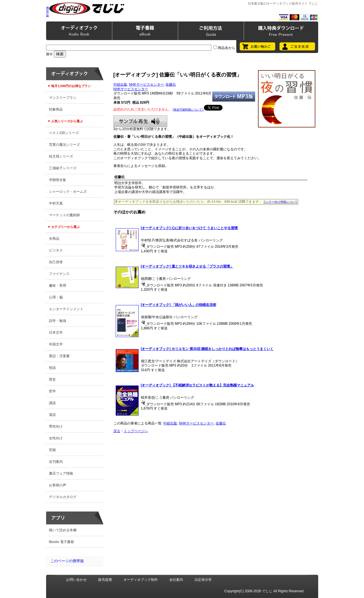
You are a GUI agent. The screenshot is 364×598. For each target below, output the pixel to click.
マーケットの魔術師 (64, 215)
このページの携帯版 (67, 561)
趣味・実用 (58, 286)
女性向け (56, 438)
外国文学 (56, 344)
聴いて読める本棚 (63, 530)
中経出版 (120, 84)
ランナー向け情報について (280, 202)
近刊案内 (56, 462)
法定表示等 (203, 580)
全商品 (54, 239)
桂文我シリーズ (61, 156)
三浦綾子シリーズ (63, 168)
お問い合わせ (76, 580)
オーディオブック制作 (141, 580)
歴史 (52, 379)
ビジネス (56, 250)
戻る (117, 431)
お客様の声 (58, 485)
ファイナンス (59, 274)
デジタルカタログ (63, 497)
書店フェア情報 (61, 473)
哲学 (52, 391)
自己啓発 (56, 262)
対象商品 (56, 109)
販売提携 (105, 580)
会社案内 (176, 580)
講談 (52, 403)
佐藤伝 (171, 84)
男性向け (56, 426)
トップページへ (136, 431)
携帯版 (48, 12)
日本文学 (56, 333)
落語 (52, 415)
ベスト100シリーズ (64, 133)
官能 (52, 450)
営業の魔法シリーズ (64, 145)
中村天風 (56, 203)
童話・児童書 (59, 356)
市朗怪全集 (58, 180)
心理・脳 (56, 297)
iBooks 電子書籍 (61, 542)
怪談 (52, 368)
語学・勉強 (58, 321)
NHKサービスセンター (146, 84)
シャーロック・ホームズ (68, 192)
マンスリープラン (63, 98)
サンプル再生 (140, 121)
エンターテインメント (66, 309)
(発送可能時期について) (188, 110)
